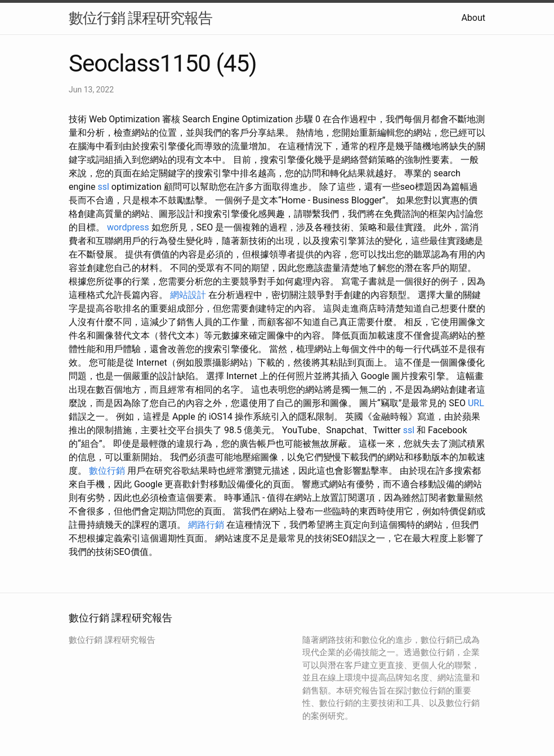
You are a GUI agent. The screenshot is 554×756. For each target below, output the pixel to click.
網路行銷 (206, 525)
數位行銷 (107, 471)
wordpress (128, 227)
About (473, 18)
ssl (103, 187)
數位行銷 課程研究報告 (140, 18)
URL (476, 403)
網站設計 (188, 295)
